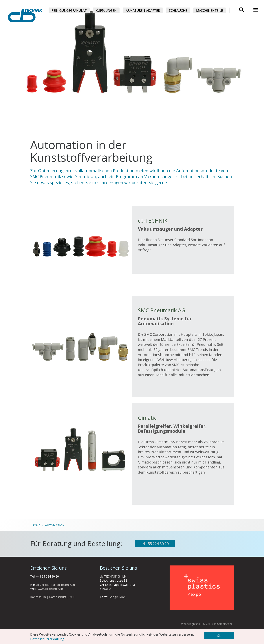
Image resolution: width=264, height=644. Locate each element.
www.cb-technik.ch (50, 589)
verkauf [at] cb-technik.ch (57, 585)
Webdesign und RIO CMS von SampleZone (207, 624)
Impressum (38, 597)
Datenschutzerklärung (47, 639)
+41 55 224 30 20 (155, 544)
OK (219, 636)
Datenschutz (58, 597)
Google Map (117, 597)
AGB (72, 597)
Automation (55, 525)
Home (36, 525)
